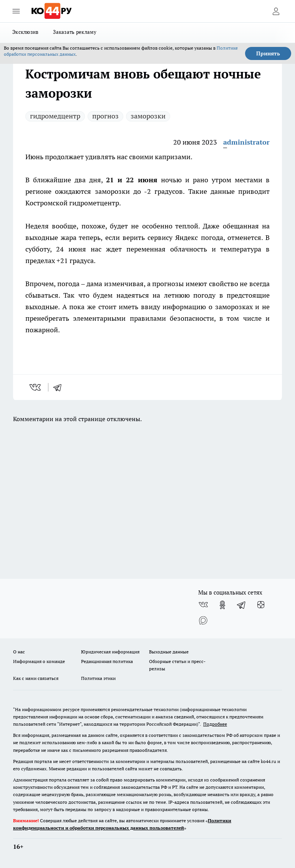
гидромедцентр (55, 116)
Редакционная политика (107, 661)
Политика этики (98, 678)
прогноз (105, 116)
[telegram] (60, 387)
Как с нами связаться (36, 678)
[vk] (36, 387)
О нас (19, 652)
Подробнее (215, 724)
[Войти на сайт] (276, 11)
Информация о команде (39, 661)
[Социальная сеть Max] (203, 620)
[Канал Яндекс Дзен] (261, 605)
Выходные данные (169, 652)
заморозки (148, 116)
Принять (268, 53)
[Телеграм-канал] (242, 605)
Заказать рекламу (75, 32)
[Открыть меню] (16, 11)
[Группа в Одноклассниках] (222, 605)
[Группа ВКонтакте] (203, 605)
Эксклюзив (25, 32)
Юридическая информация (110, 652)
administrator (246, 142)
